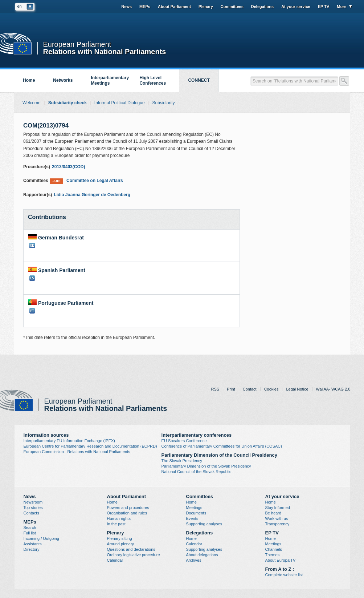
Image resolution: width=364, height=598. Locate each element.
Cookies (271, 389)
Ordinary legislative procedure (134, 555)
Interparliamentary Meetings (110, 80)
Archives (194, 560)
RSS (215, 389)
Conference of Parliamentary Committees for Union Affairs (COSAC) (222, 446)
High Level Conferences (153, 80)
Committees (232, 7)
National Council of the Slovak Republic (197, 472)
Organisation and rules (127, 513)
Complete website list (284, 575)
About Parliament (174, 7)
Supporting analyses (204, 524)
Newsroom (33, 502)
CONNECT (199, 80)
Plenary (206, 7)
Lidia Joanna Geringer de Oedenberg (92, 195)
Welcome (32, 103)
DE (32, 245)
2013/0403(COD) (68, 167)
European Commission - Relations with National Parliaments (77, 452)
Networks (63, 80)
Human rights (119, 518)
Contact (250, 389)
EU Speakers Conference (184, 441)
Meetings (194, 508)
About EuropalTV (281, 560)
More (341, 7)
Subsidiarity (164, 103)
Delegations (262, 7)
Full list (30, 533)
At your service (296, 7)
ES (32, 278)
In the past (116, 524)
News (126, 7)
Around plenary (121, 544)
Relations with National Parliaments (105, 51)
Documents (196, 513)
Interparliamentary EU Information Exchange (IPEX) (69, 441)
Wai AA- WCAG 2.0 (333, 389)
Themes (273, 555)
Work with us (277, 518)
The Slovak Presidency (182, 461)
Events (192, 518)
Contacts (31, 513)
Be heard (273, 513)
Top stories (33, 508)
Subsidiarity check (68, 103)
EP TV (324, 7)
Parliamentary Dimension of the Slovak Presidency (206, 466)
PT (32, 311)
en (20, 6)
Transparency (277, 524)
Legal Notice (297, 389)
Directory (32, 549)
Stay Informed (278, 508)
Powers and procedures (128, 508)
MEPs (145, 7)
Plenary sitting (120, 538)
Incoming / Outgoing (41, 538)
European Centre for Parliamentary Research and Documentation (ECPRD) (90, 446)
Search (30, 528)
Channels (274, 549)
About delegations (202, 555)
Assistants (33, 544)
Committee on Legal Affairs (87, 181)
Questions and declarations (131, 549)
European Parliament (77, 45)
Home (29, 80)
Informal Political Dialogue (120, 103)
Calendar (115, 560)
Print (231, 389)
